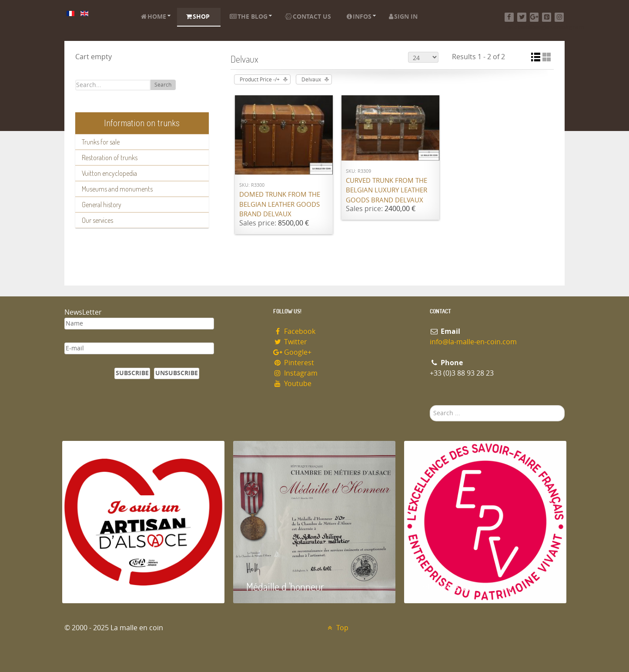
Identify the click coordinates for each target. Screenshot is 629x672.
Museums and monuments (117, 189)
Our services (97, 220)
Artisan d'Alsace (106, 586)
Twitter (290, 342)
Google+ (292, 352)
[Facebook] (509, 17)
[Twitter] (522, 17)
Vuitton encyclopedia (109, 173)
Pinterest (294, 363)
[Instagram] (559, 17)
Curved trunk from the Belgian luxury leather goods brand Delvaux (386, 190)
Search (163, 85)
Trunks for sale (101, 142)
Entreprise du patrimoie (465, 586)
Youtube (292, 384)
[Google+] (534, 17)
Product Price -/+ (260, 80)
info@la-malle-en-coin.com (473, 342)
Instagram (295, 373)
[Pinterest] (547, 17)
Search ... (430, 405)
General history (102, 205)
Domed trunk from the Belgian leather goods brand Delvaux (280, 204)
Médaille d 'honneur (285, 586)
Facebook (294, 331)
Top (337, 628)
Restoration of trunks (110, 158)
